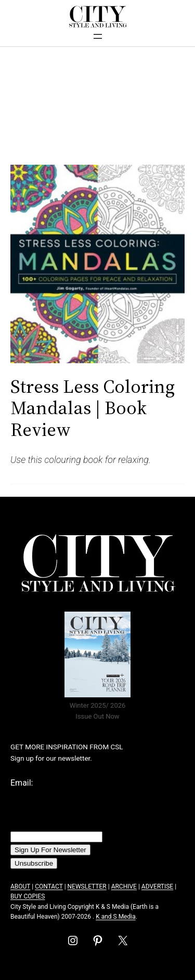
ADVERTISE (157, 886)
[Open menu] (98, 36)
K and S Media (116, 917)
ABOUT (20, 886)
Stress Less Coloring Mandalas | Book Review (93, 408)
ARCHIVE (124, 886)
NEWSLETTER (87, 886)
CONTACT (49, 886)
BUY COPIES (28, 896)
